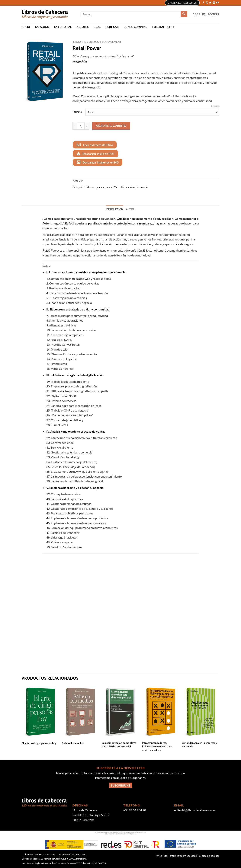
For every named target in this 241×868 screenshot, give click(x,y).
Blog (97, 27)
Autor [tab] (130, 209)
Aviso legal (162, 856)
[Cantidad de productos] (81, 126)
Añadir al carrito (111, 126)
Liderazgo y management (103, 42)
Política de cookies (208, 856)
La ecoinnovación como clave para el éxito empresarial (119, 745)
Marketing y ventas (124, 187)
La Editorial (63, 27)
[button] (199, 14)
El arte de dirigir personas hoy (39, 743)
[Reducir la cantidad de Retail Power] (75, 126)
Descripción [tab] (115, 209)
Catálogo (42, 27)
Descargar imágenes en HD (98, 162)
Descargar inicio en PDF (96, 154)
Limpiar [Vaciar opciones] (215, 106)
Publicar (112, 27)
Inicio (26, 27)
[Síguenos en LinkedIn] (214, 3)
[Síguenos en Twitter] (210, 3)
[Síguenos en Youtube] (217, 3)
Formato (77, 112)
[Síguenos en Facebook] (203, 3)
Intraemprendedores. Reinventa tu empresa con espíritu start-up (157, 746)
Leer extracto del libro (95, 145)
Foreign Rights (163, 27)
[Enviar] (184, 14)
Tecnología (142, 187)
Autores (83, 27)
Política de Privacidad (183, 856)
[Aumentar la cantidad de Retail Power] (87, 126)
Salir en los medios (73, 743)
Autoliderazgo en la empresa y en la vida (200, 745)
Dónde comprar (135, 27)
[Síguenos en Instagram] (207, 3)
